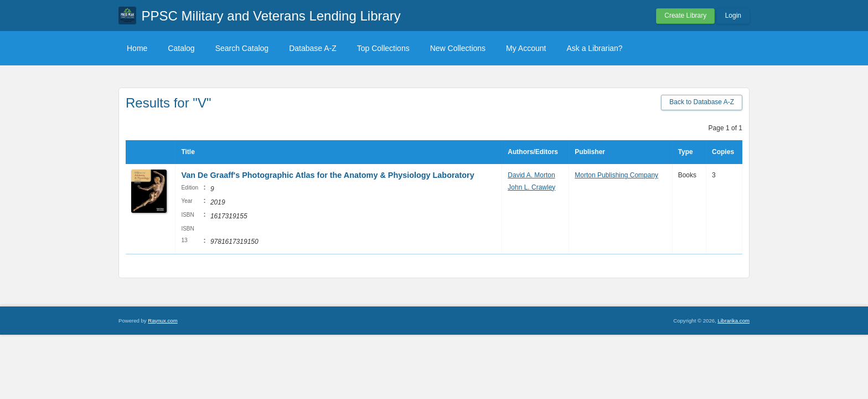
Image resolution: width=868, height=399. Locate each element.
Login (733, 16)
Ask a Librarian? (594, 48)
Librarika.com (733, 321)
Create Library (685, 16)
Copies (723, 152)
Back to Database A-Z (702, 102)
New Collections (458, 48)
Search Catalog (242, 48)
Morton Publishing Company (616, 175)
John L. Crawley (531, 187)
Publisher (590, 152)
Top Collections (383, 48)
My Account (526, 48)
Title (188, 152)
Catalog (181, 48)
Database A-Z (313, 48)
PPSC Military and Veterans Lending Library (271, 16)
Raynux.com (162, 321)
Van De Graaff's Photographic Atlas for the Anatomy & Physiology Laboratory (327, 175)
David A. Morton (531, 175)
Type (686, 152)
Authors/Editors (533, 152)
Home (137, 48)
